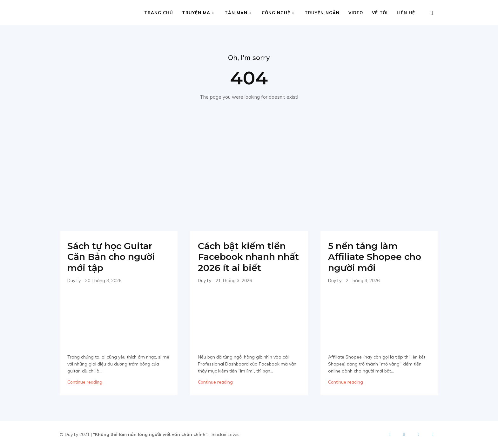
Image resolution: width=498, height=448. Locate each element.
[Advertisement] (249, 164)
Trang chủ (159, 13)
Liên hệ (406, 13)
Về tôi (380, 13)
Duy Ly (74, 280)
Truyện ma (198, 13)
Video (356, 13)
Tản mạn (238, 13)
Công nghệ (278, 13)
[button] (432, 13)
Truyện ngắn (322, 13)
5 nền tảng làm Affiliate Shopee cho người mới (377, 257)
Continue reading (85, 382)
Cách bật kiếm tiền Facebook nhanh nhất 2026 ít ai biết (244, 257)
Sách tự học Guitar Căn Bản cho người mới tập (113, 257)
